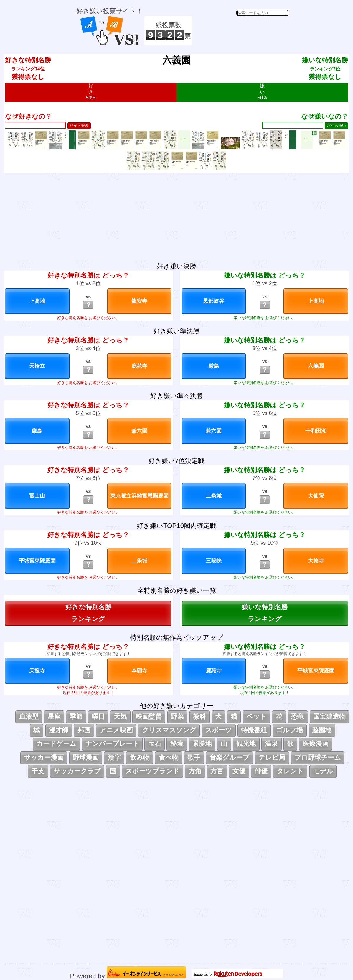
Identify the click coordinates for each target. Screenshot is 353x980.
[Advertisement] (241, 31)
